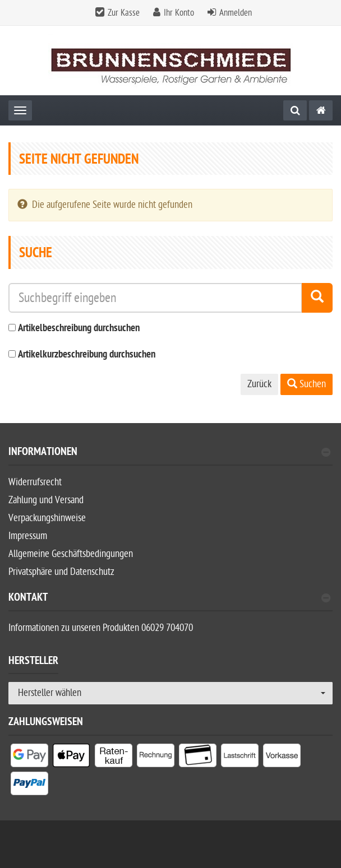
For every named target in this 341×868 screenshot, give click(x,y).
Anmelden (236, 13)
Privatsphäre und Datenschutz (61, 572)
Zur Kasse (124, 13)
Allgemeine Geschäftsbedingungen (71, 554)
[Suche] (295, 110)
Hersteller (33, 662)
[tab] (170, 456)
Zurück (259, 384)
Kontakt (169, 599)
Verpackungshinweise (47, 518)
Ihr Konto (179, 13)
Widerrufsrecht (35, 482)
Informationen (169, 453)
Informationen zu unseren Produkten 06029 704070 (101, 628)
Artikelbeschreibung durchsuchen (79, 329)
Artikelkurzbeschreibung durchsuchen (87, 355)
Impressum (28, 536)
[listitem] (29, 758)
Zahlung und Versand (46, 500)
